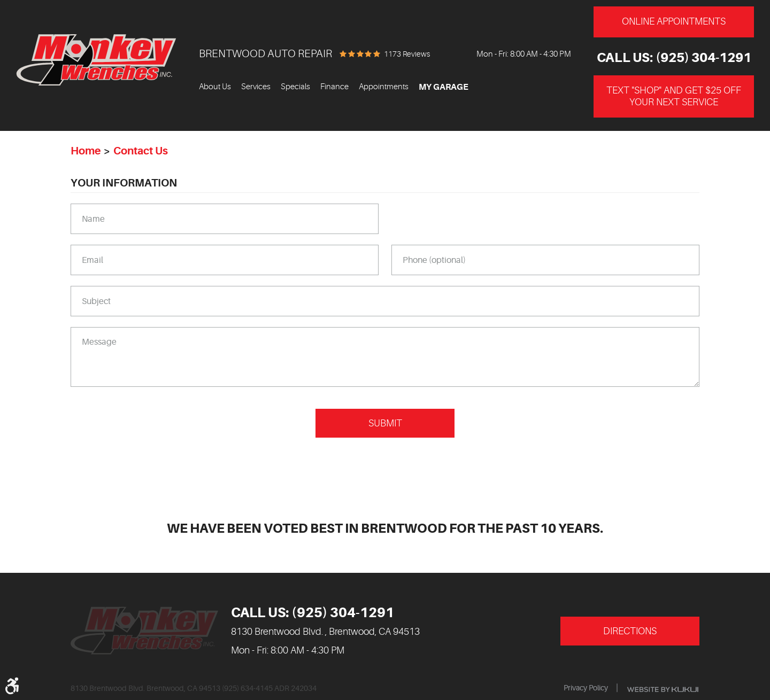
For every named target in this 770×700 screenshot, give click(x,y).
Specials (295, 87)
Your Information (124, 183)
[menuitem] (215, 87)
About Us (215, 87)
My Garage (444, 87)
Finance (334, 87)
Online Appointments (674, 21)
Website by (663, 689)
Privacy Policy (586, 688)
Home (86, 151)
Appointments (384, 87)
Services (256, 87)
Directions (630, 631)
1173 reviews (407, 54)
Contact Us (141, 151)
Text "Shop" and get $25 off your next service (674, 96)
